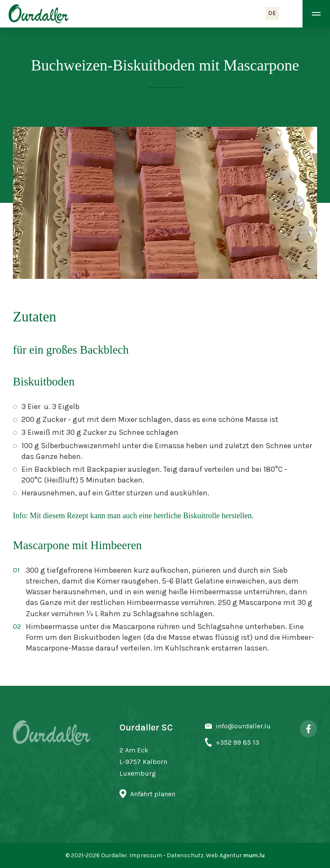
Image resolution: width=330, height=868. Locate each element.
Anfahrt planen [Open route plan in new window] (153, 794)
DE (272, 13)
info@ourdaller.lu (243, 726)
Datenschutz (185, 855)
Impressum (146, 855)
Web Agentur (224, 855)
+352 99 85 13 (237, 742)
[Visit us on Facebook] (309, 729)
